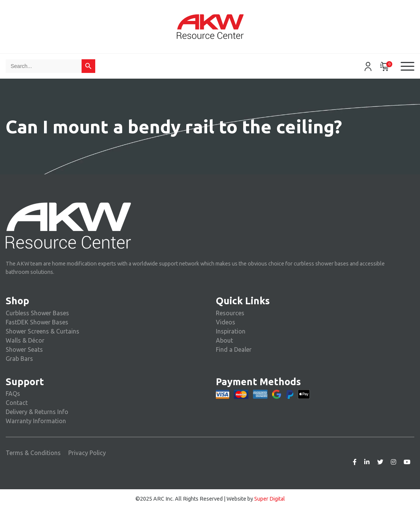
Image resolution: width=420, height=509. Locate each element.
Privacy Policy (87, 453)
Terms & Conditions (33, 453)
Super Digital (270, 499)
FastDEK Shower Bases (37, 322)
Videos (226, 322)
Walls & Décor (25, 340)
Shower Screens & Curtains (42, 331)
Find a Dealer (234, 349)
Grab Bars (19, 359)
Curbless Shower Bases (37, 313)
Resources (230, 313)
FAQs (13, 394)
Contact (17, 403)
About (224, 340)
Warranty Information (36, 421)
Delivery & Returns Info (37, 412)
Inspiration (231, 331)
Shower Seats (24, 349)
